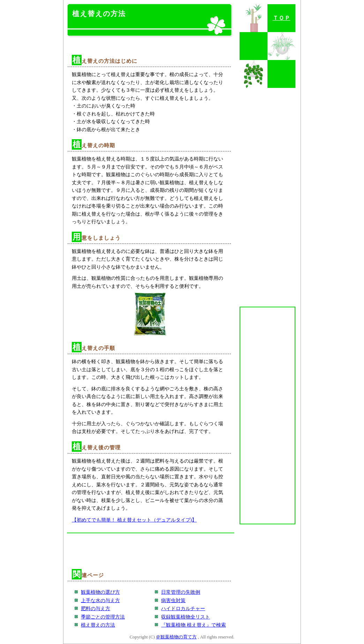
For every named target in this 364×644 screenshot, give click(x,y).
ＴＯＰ (282, 18)
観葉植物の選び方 (100, 592)
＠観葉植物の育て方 (176, 637)
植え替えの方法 (98, 625)
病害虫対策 (173, 600)
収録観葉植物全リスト (185, 617)
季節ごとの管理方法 (103, 617)
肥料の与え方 (96, 608)
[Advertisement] (151, 43)
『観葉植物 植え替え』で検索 (194, 625)
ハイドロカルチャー (183, 608)
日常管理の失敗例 (181, 592)
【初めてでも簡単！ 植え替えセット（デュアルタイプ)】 (134, 520)
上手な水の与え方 (100, 600)
